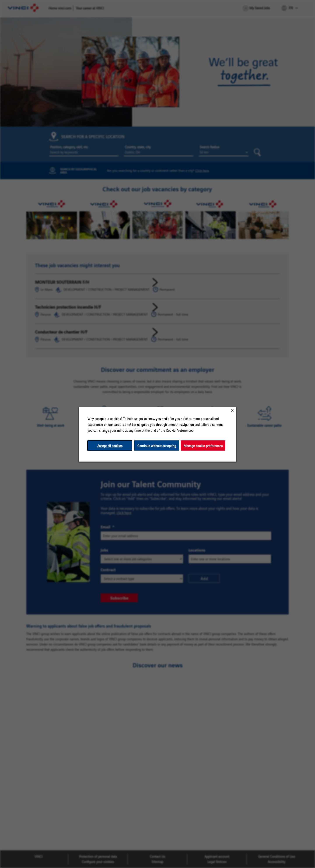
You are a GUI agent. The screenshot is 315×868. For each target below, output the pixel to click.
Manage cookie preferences (203, 445)
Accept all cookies (110, 445)
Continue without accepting (157, 445)
